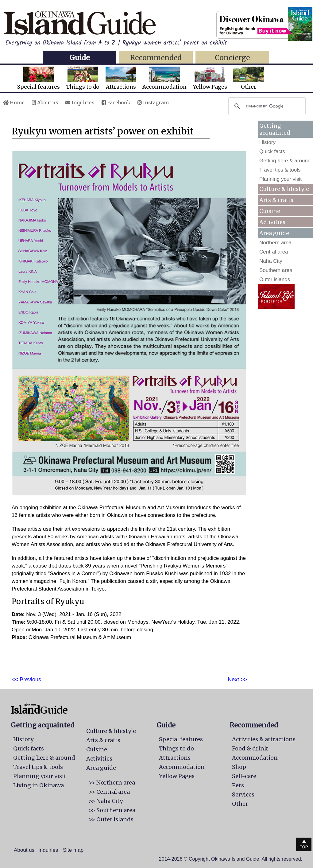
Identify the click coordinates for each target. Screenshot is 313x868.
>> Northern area (112, 783)
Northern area (275, 243)
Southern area (276, 270)
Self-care (244, 776)
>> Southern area (112, 810)
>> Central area (109, 792)
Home (14, 103)
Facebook (116, 103)
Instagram (153, 103)
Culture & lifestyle (284, 189)
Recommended (156, 58)
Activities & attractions (264, 739)
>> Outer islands (111, 819)
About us (45, 103)
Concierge (232, 58)
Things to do (83, 78)
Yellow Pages (210, 78)
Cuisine (270, 211)
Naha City (271, 261)
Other (249, 78)
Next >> (237, 680)
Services (243, 794)
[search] (266, 106)
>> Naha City (106, 801)
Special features (39, 78)
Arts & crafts (276, 200)
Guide (79, 58)
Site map (73, 850)
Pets (238, 785)
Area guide (101, 768)
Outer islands (275, 279)
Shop (239, 767)
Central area (274, 252)
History (267, 142)
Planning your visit (280, 179)
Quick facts (272, 151)
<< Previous (26, 680)
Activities (272, 222)
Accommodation (164, 78)
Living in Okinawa (39, 785)
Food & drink (250, 748)
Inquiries (80, 103)
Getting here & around (285, 161)
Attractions (121, 78)
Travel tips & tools (280, 170)
